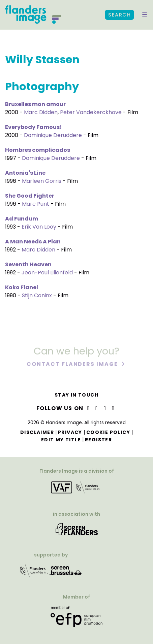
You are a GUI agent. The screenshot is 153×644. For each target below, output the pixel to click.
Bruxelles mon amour (35, 104)
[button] (145, 15)
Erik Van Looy (39, 227)
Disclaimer (37, 432)
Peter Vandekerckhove (91, 112)
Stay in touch (76, 395)
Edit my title (61, 440)
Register (98, 440)
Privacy (70, 432)
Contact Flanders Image (73, 364)
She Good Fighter (30, 196)
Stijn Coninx (37, 295)
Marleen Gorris (42, 181)
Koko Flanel (22, 287)
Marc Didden (41, 112)
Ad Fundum (22, 219)
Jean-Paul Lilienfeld (47, 273)
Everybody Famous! (34, 127)
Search (119, 15)
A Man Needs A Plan (33, 242)
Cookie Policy (108, 432)
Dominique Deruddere (53, 135)
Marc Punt (36, 204)
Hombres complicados (38, 150)
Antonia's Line (25, 173)
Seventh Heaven (28, 264)
